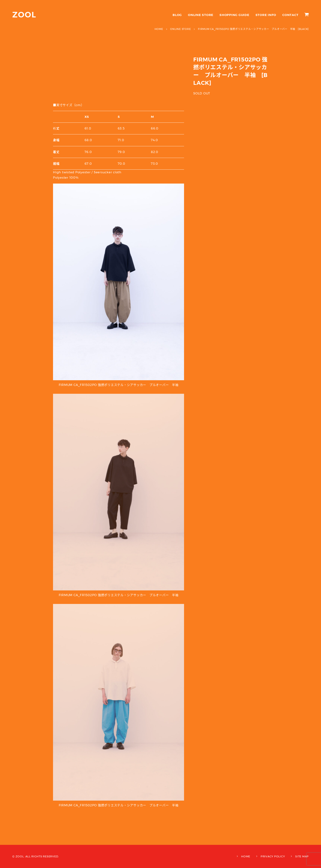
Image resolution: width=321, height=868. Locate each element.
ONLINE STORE (201, 15)
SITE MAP (302, 856)
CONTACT (290, 15)
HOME (246, 856)
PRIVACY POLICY (273, 856)
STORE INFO (266, 15)
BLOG (177, 15)
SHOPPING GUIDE (234, 15)
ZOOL (24, 15)
